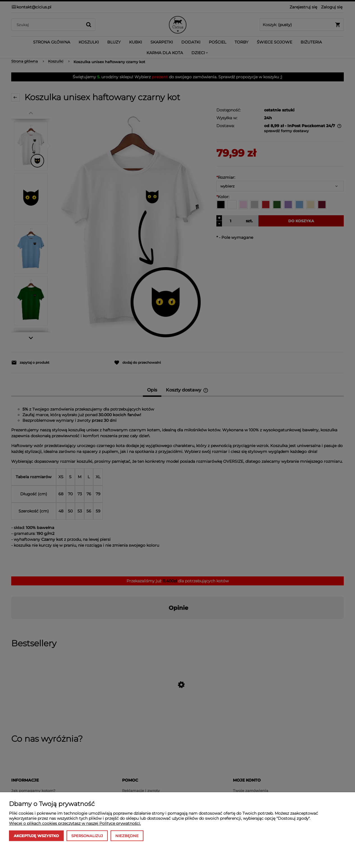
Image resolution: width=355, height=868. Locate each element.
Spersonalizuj (87, 836)
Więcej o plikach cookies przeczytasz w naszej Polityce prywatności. (75, 823)
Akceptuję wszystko (36, 836)
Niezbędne (127, 836)
